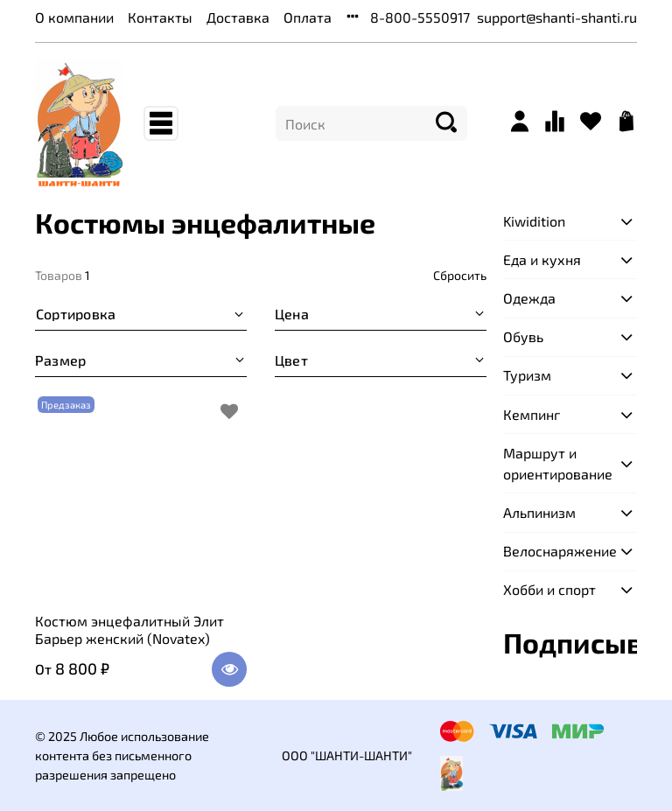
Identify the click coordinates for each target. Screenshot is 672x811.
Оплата (308, 17)
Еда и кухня (542, 259)
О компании (74, 17)
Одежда (529, 298)
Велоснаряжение (556, 551)
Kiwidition (534, 221)
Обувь (523, 336)
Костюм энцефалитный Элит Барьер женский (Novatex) (129, 629)
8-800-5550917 (420, 17)
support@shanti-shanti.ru (557, 17)
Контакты (160, 17)
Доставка (238, 17)
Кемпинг (532, 414)
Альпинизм (539, 512)
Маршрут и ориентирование (556, 463)
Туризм (527, 375)
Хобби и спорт (549, 589)
